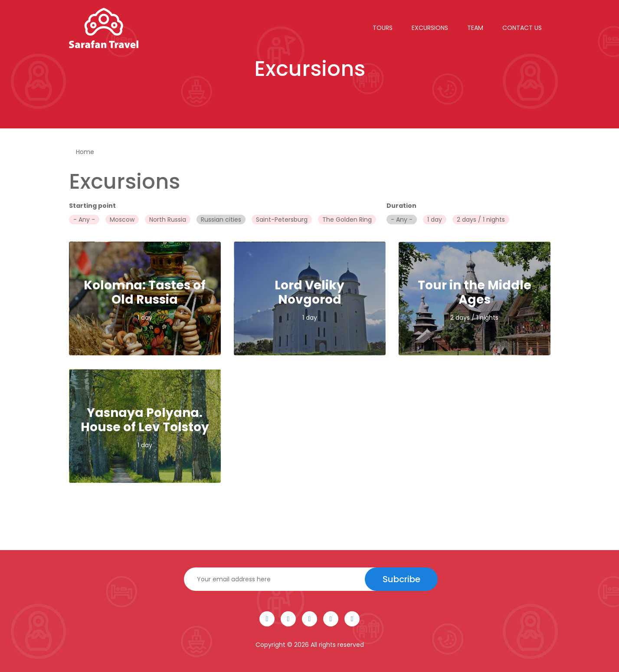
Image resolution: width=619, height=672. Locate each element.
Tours (383, 28)
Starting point (92, 206)
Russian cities (221, 220)
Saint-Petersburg (282, 220)
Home (85, 152)
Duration (401, 206)
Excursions (430, 28)
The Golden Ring (347, 220)
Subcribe (401, 579)
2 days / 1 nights (481, 220)
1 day (435, 220)
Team (475, 28)
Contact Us (522, 28)
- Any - (84, 220)
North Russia (168, 220)
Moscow (122, 220)
